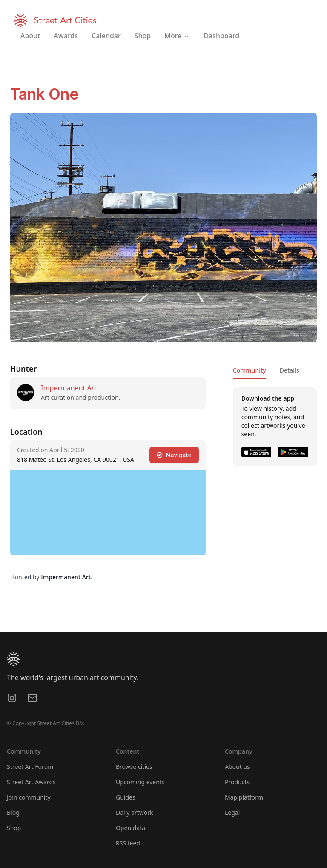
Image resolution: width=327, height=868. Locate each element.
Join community (29, 797)
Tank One (44, 94)
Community (250, 370)
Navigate (174, 455)
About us (237, 767)
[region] (108, 512)
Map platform (244, 797)
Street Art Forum (30, 767)
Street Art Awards (31, 782)
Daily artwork (135, 813)
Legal (232, 813)
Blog (13, 813)
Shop (14, 828)
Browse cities (134, 767)
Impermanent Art (69, 388)
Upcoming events (140, 782)
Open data (131, 828)
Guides (126, 797)
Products (237, 782)
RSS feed (128, 843)
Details (290, 370)
